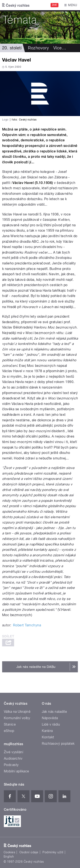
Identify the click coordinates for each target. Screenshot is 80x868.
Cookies (9, 852)
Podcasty (11, 765)
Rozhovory (38, 48)
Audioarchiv (13, 758)
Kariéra (47, 731)
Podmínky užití (53, 852)
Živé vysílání (13, 752)
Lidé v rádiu (51, 724)
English (9, 857)
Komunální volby (17, 718)
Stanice (10, 724)
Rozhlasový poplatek (58, 744)
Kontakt (48, 737)
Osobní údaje (29, 852)
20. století (12, 48)
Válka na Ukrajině (17, 712)
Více (60, 48)
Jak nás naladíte (55, 712)
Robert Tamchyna (27, 625)
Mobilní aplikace (17, 771)
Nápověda (50, 718)
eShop (9, 731)
